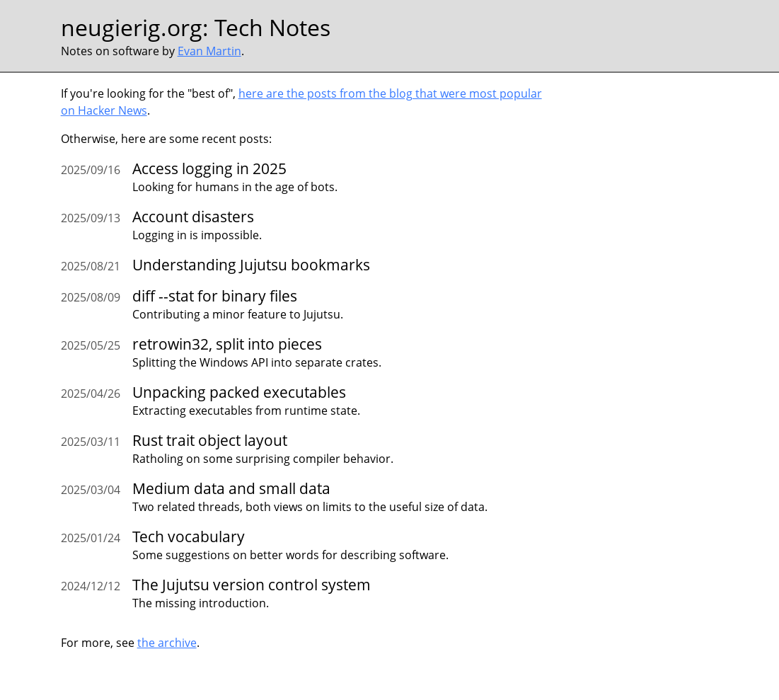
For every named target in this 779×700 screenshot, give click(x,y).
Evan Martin (209, 51)
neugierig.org (132, 27)
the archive (167, 643)
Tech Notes (272, 27)
